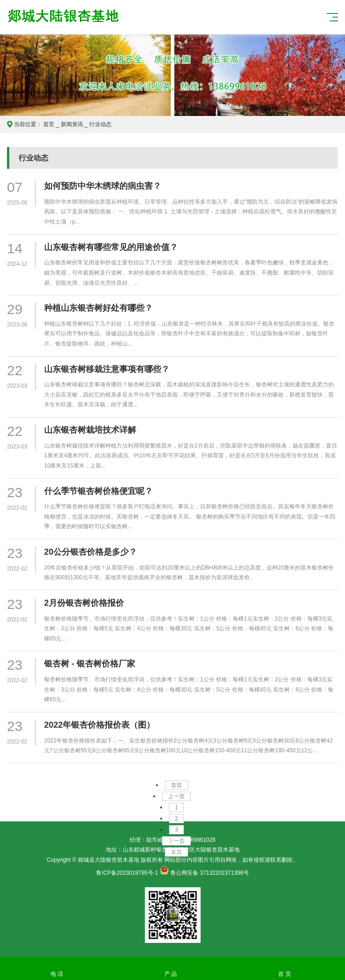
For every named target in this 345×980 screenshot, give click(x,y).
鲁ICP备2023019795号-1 (127, 873)
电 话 (57, 969)
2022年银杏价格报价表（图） (99, 725)
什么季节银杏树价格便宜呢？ (98, 491)
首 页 (284, 969)
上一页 (176, 796)
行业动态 (100, 124)
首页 (49, 124)
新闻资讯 (72, 124)
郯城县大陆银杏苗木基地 (123, 24)
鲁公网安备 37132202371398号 (210, 873)
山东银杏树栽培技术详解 (90, 430)
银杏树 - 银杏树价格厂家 (90, 664)
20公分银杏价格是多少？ (91, 552)
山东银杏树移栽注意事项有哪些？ (107, 369)
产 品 (171, 969)
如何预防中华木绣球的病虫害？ (103, 186)
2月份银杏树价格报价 (84, 603)
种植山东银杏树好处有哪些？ (98, 308)
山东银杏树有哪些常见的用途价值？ (111, 247)
